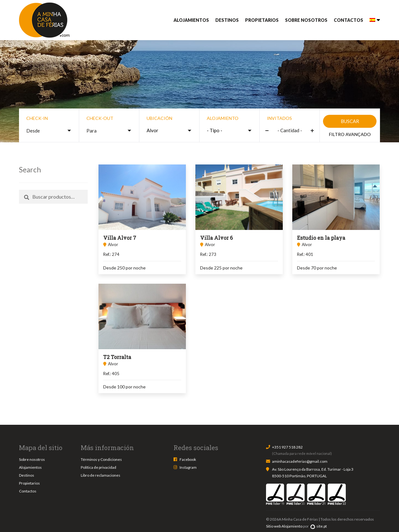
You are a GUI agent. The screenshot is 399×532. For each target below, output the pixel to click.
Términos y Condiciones (101, 459)
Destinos (227, 20)
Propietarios (262, 20)
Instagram (188, 467)
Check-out (100, 118)
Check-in (37, 118)
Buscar (350, 121)
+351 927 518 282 (287, 447)
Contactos (348, 20)
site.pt (318, 526)
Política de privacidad (98, 467)
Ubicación (159, 118)
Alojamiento (223, 118)
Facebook (188, 459)
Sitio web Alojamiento (284, 526)
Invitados (279, 118)
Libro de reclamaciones (101, 475)
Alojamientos (191, 20)
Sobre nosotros (306, 20)
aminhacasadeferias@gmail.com (300, 461)
